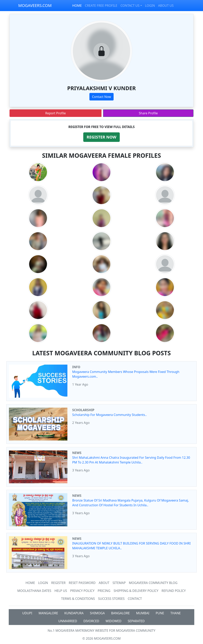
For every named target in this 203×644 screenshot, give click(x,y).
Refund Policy (174, 591)
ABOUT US (166, 6)
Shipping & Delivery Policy (136, 591)
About (104, 583)
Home (30, 583)
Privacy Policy (82, 591)
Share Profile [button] (148, 113)
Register (58, 583)
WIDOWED (114, 621)
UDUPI (27, 613)
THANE (176, 613)
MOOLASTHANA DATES (34, 591)
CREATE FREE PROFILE (101, 6)
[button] (101, 137)
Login (43, 583)
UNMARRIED (68, 621)
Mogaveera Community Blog (153, 583)
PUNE (160, 613)
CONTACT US (130, 6)
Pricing (104, 591)
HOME (77, 6)
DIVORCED (91, 621)
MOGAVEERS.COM (35, 5)
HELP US (61, 591)
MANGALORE (48, 613)
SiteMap (119, 583)
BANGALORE (120, 613)
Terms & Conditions (78, 599)
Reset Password (82, 583)
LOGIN (150, 6)
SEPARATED (136, 621)
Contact (135, 599)
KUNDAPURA (74, 613)
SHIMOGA (97, 613)
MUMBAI (143, 613)
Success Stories (111, 599)
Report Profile (55, 113)
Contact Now (101, 97)
